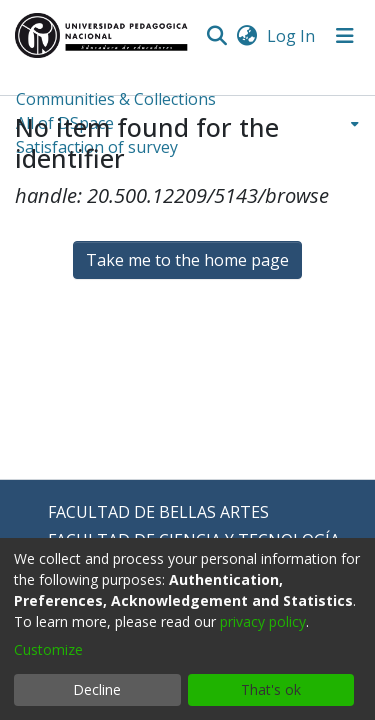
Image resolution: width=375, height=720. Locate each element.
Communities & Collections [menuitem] (116, 99)
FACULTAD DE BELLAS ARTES (158, 512)
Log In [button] (292, 36)
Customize (48, 649)
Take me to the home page (187, 260)
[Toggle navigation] (345, 36)
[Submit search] (216, 36)
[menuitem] (246, 36)
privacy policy (263, 621)
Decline (97, 689)
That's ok (271, 689)
